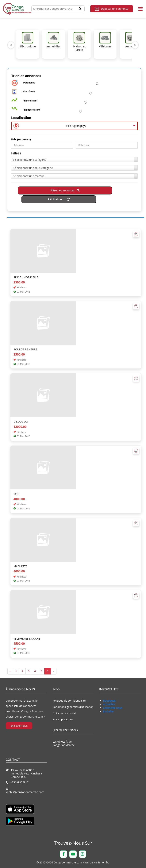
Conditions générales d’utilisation (73, 707)
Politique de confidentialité (69, 701)
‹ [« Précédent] (10, 671)
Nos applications (63, 719)
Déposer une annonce (112, 9)
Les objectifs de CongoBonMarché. (64, 743)
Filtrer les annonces (65, 190)
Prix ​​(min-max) (21, 139)
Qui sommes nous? (64, 713)
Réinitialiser (59, 199)
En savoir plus (19, 726)
